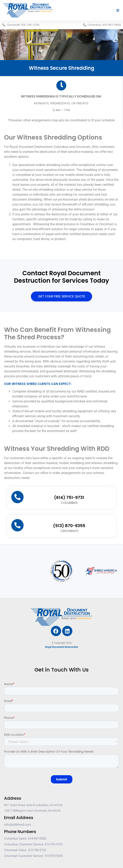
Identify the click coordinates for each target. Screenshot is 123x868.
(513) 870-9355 (69, 526)
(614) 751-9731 (69, 497)
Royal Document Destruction (62, 647)
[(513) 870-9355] (17, 525)
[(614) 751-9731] (17, 497)
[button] (118, 10)
